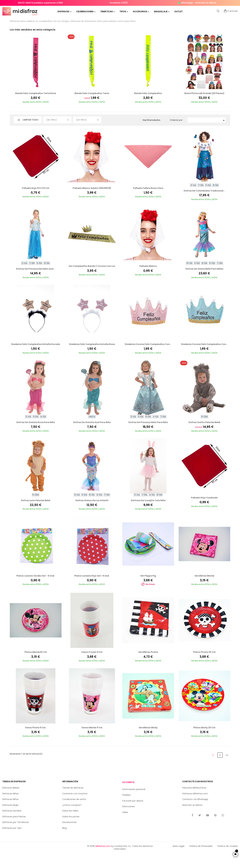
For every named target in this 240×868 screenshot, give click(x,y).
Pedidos (126, 810)
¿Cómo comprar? (72, 820)
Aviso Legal (178, 861)
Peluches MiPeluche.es (194, 802)
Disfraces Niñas (10, 808)
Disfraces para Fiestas (14, 831)
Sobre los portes (71, 831)
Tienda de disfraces (73, 802)
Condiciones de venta (74, 814)
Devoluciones (69, 837)
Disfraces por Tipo (12, 843)
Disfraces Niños (10, 814)
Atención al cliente (206, 3)
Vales (125, 827)
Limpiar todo (28, 135)
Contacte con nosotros (75, 808)
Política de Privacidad (201, 861)
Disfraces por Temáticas (15, 837)
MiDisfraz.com (103, 861)
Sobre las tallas (70, 825)
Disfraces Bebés (11, 802)
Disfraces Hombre (12, 825)
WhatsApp (187, 3)
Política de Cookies (228, 861)
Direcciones (129, 821)
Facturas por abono (133, 815)
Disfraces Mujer (10, 820)
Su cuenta (128, 797)
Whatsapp (203, 814)
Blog (65, 843)
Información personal (134, 804)
